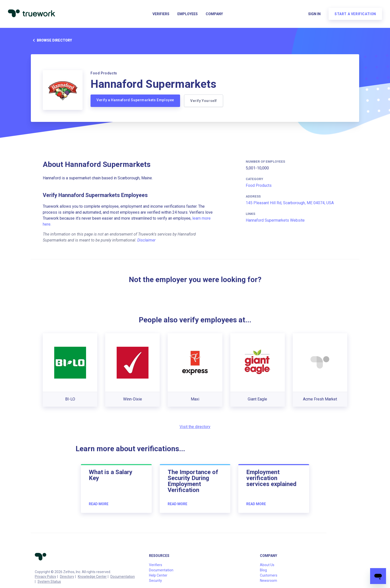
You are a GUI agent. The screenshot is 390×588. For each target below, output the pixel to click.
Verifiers (161, 14)
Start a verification (355, 14)
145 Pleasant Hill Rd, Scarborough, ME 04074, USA (290, 203)
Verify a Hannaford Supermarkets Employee (135, 100)
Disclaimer (146, 240)
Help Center (158, 575)
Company (214, 14)
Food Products (259, 185)
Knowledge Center (92, 577)
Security (155, 581)
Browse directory (51, 40)
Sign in (314, 14)
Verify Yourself (204, 101)
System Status (49, 582)
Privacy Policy (46, 577)
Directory (67, 577)
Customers (269, 575)
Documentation (123, 577)
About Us (267, 565)
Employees (188, 14)
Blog (263, 570)
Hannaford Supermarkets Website (275, 220)
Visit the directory (195, 427)
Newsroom (268, 581)
